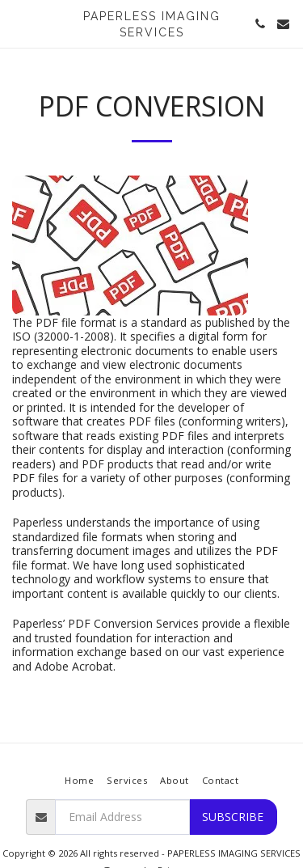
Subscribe (233, 817)
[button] (18, 23)
